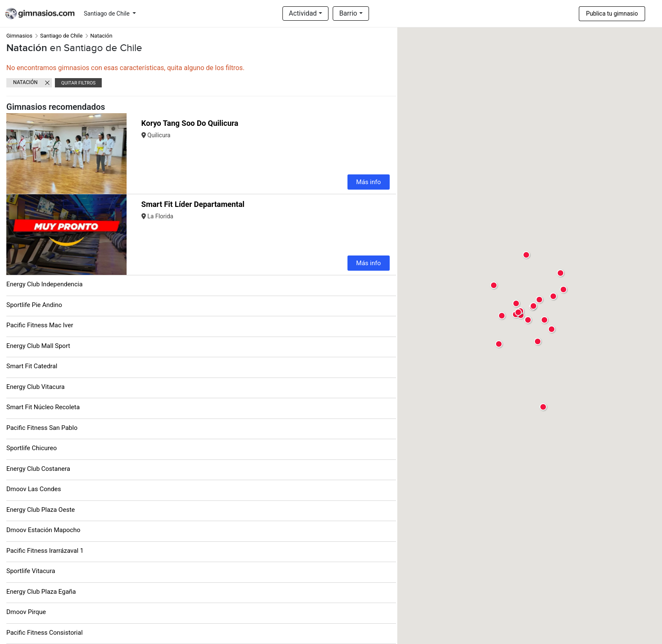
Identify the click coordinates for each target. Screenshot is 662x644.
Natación (25, 82)
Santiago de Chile (108, 14)
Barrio (348, 13)
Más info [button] (369, 182)
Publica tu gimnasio (612, 14)
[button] (119, 154)
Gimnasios (19, 36)
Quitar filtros (78, 83)
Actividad (303, 13)
